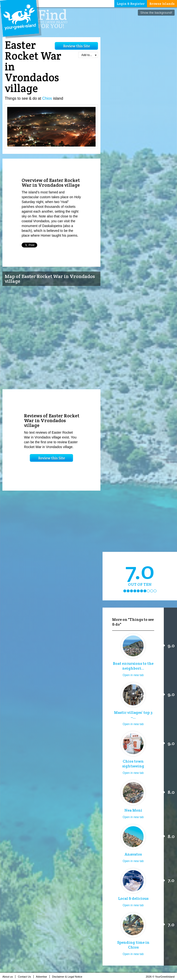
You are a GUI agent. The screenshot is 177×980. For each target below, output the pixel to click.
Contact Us (26, 977)
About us (9, 977)
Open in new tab (133, 675)
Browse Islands (162, 4)
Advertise (43, 977)
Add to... (89, 55)
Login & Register (131, 4)
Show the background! (156, 13)
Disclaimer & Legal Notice (69, 977)
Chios (47, 98)
